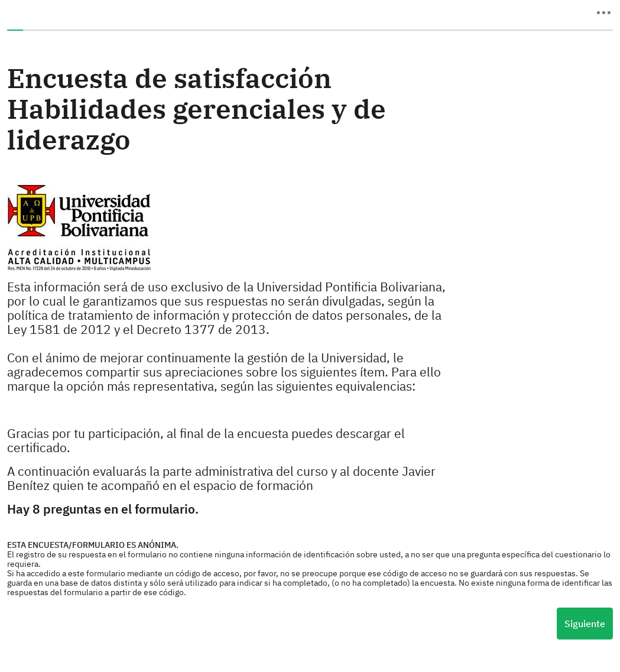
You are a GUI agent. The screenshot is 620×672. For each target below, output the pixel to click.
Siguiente (585, 624)
